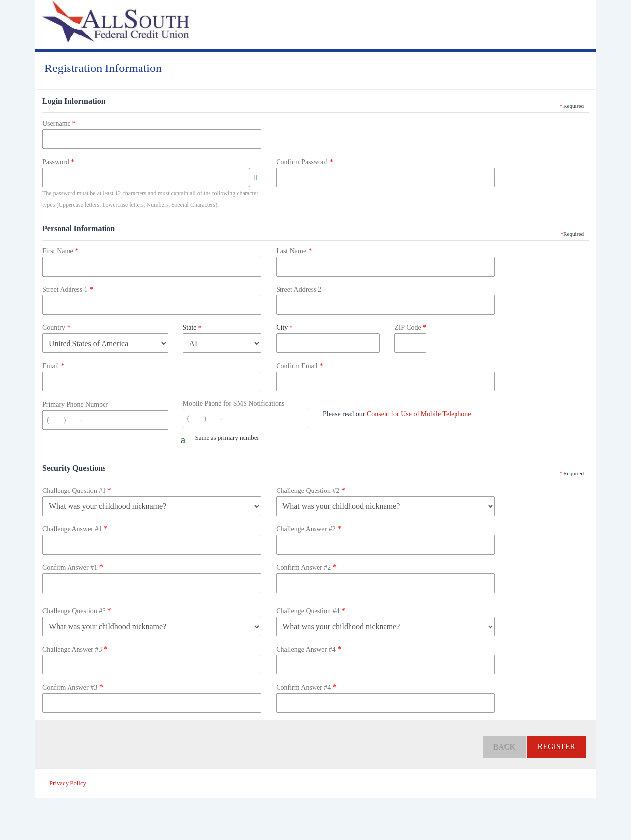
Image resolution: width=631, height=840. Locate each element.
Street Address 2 (299, 290)
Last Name (291, 251)
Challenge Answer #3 (75, 649)
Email (51, 366)
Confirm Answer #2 (306, 567)
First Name (58, 251)
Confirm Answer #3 (73, 687)
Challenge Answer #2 (309, 529)
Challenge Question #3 (77, 611)
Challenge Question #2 (311, 490)
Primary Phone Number (75, 404)
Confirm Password (302, 162)
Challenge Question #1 (77, 490)
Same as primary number (227, 437)
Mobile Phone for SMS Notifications (234, 403)
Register (557, 747)
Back (504, 747)
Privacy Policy (68, 783)
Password (56, 162)
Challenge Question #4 (311, 611)
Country (54, 328)
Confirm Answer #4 (306, 687)
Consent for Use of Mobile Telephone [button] (419, 414)
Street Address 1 (65, 290)
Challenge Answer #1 (75, 529)
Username (56, 123)
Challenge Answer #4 (309, 649)
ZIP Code (408, 328)
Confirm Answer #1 (73, 567)
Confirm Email (297, 366)
